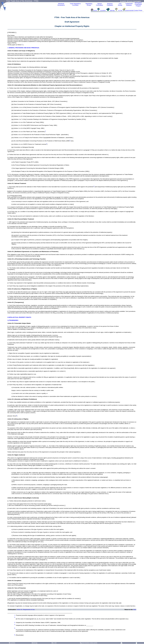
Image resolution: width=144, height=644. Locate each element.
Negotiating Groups (89, 4)
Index (135, 610)
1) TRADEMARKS (13, 320)
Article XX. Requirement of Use (26, 610)
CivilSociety (120, 4)
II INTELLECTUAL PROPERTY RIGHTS (19, 317)
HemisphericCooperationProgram (138, 4)
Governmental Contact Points (134, 10)
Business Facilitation (110, 4)
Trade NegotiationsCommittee (75, 4)
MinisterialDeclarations (61, 4)
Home (95, 10)
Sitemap (112, 10)
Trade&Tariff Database (129, 4)
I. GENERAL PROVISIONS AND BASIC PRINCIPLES (23, 48)
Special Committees (99, 4)
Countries (103, 10)
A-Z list (120, 10)
